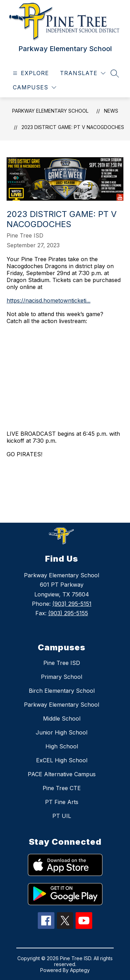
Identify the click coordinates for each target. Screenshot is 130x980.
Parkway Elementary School (50, 111)
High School (62, 746)
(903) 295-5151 (72, 604)
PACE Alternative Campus (62, 774)
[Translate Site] (83, 73)
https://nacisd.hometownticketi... (49, 300)
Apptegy (80, 970)
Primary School (62, 677)
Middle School (62, 718)
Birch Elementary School (62, 691)
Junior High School (62, 732)
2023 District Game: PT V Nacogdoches (73, 127)
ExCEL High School (62, 760)
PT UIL (62, 816)
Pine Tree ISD (62, 663)
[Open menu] (30, 73)
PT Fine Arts (62, 802)
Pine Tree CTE (62, 788)
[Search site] (115, 73)
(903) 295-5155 (68, 613)
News (111, 111)
